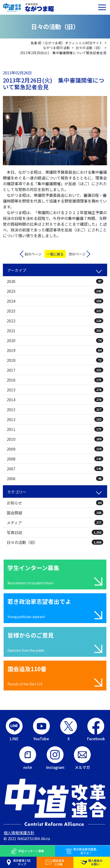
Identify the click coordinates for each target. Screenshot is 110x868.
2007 (55, 469)
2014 (55, 400)
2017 (55, 370)
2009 (55, 449)
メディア (55, 523)
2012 (55, 419)
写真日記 (55, 532)
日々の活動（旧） (55, 542)
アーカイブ (17, 270)
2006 (55, 479)
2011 (55, 429)
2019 (55, 350)
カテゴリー (17, 492)
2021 (55, 331)
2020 (55, 340)
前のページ (33, 254)
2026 (55, 281)
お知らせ (55, 503)
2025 (55, 291)
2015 (55, 390)
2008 (55, 459)
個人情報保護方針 (19, 833)
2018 (55, 360)
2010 (55, 439)
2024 (55, 301)
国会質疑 (55, 513)
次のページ (77, 254)
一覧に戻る (55, 254)
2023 (55, 311)
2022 (55, 321)
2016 (55, 380)
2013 (55, 409)
